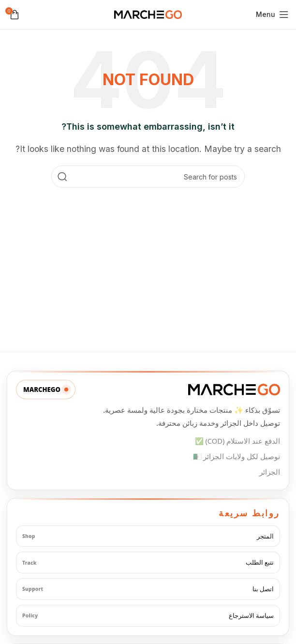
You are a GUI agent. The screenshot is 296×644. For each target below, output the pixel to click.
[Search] (148, 177)
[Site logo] (148, 14)
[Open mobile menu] (272, 15)
